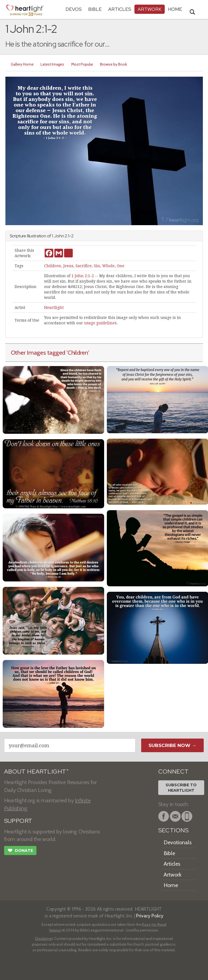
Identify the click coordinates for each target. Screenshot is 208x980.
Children (53, 266)
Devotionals (178, 842)
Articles (120, 9)
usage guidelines (100, 323)
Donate (20, 851)
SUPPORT (18, 821)
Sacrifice (84, 266)
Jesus (68, 266)
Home (171, 885)
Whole (108, 266)
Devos (74, 9)
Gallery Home (22, 64)
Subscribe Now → (172, 745)
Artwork (150, 9)
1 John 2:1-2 (83, 276)
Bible (95, 9)
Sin (97, 266)
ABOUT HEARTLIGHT (36, 772)
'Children (77, 352)
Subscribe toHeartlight (181, 788)
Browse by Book (113, 64)
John (59, 236)
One (121, 266)
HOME (175, 9)
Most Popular (82, 64)
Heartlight (54, 308)
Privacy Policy (150, 916)
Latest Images (52, 64)
